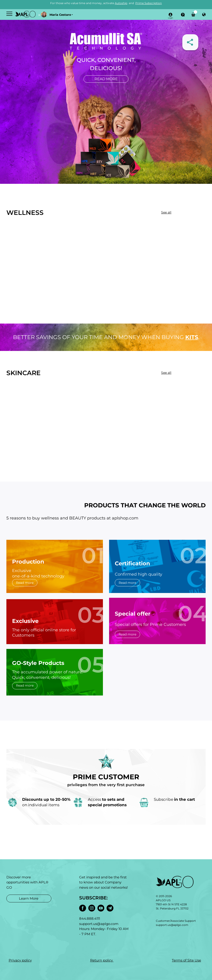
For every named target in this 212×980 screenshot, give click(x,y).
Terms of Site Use (186, 960)
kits (192, 337)
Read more (106, 79)
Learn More (29, 898)
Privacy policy (20, 960)
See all (166, 212)
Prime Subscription (149, 3)
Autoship (121, 3)
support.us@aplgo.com (172, 925)
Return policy (102, 960)
